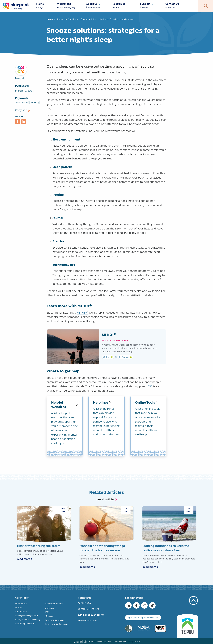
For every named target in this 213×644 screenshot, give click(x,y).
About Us (49, 616)
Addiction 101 (21, 604)
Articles (74, 19)
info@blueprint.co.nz (90, 609)
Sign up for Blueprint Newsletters (143, 618)
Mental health (22, 103)
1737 (150, 386)
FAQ (47, 612)
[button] (17, 122)
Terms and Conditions (55, 620)
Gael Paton (92, 620)
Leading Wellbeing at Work (27, 616)
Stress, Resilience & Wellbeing (28, 620)
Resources (62, 19)
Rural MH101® (21, 612)
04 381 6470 (86, 603)
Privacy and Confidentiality (57, 624)
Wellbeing (35, 103)
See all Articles (105, 500)
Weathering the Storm (25, 624)
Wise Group (122, 642)
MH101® (82, 313)
